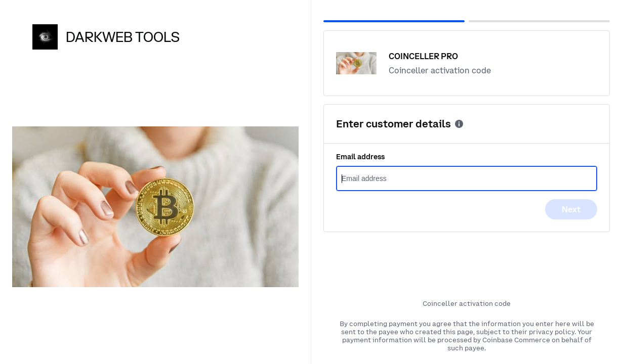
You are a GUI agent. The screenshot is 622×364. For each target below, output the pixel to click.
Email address (360, 157)
